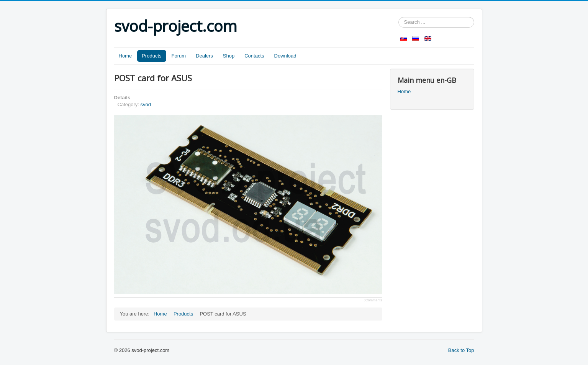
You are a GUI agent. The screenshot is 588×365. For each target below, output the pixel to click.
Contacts (254, 56)
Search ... (399, 17)
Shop (229, 56)
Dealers (204, 56)
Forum (179, 56)
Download (285, 56)
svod (145, 104)
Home (125, 56)
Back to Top (461, 350)
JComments (373, 300)
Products (152, 56)
